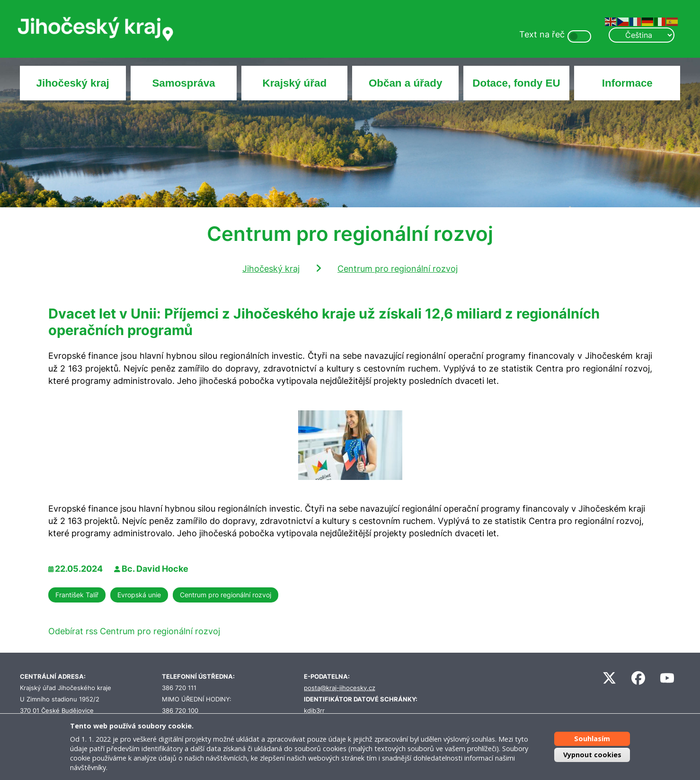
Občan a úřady (406, 83)
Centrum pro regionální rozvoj (398, 269)
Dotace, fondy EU (516, 83)
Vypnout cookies (592, 755)
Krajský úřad (294, 83)
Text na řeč (542, 34)
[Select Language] (641, 35)
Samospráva (183, 83)
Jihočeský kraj (72, 83)
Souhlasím (592, 739)
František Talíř (77, 595)
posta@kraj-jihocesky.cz (340, 688)
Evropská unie (139, 595)
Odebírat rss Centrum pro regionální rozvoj (134, 631)
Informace (627, 83)
